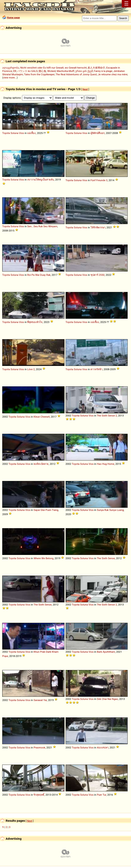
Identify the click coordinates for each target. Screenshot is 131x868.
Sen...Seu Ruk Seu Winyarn (42, 226)
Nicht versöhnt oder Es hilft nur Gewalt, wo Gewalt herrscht (53, 68)
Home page (13, 18)
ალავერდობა (11, 68)
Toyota (6, 133)
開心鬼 (42, 71)
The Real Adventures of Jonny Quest (76, 74)
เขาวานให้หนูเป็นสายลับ (41, 180)
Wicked (51, 71)
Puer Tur (101, 795)
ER (15, 71)
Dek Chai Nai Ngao (107, 699)
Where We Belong (43, 558)
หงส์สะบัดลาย (41, 464)
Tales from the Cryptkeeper (39, 74)
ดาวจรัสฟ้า (97, 369)
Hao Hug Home (106, 464)
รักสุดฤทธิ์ (39, 795)
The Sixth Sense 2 (107, 416)
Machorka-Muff (65, 71)
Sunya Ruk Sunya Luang (110, 510)
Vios (21, 133)
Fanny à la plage (103, 71)
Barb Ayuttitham (106, 652)
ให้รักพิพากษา (98, 227)
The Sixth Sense (106, 558)
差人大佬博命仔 (96, 68)
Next (85, 89)
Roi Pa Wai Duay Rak (39, 275)
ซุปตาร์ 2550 (98, 275)
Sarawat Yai (40, 700)
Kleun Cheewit (42, 417)
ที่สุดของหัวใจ (35, 322)
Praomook (39, 748)
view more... (10, 78)
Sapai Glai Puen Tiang (46, 510)
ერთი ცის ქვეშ (84, 71)
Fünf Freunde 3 (99, 180)
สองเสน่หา (103, 748)
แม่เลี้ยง (31, 133)
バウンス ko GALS (27, 71)
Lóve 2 (31, 369)
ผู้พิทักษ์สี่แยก (98, 133)
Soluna (14, 133)
